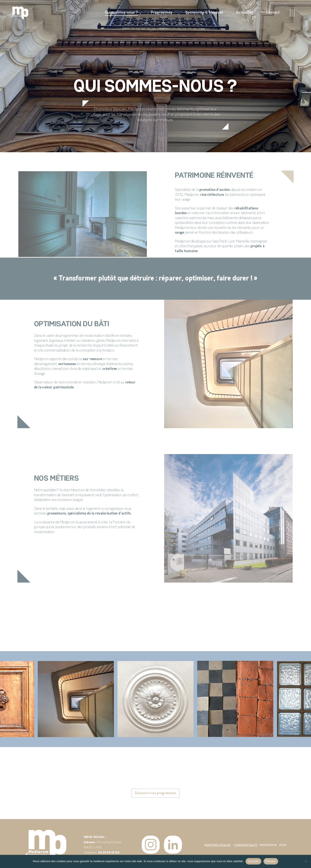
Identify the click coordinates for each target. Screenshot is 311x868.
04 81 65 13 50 (109, 853)
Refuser (271, 861)
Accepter (253, 861)
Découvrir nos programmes (155, 793)
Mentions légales (218, 845)
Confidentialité (246, 845)
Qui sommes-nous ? (121, 13)
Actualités (245, 13)
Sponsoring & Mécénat (204, 13)
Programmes (162, 13)
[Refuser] (306, 861)
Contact (273, 13)
